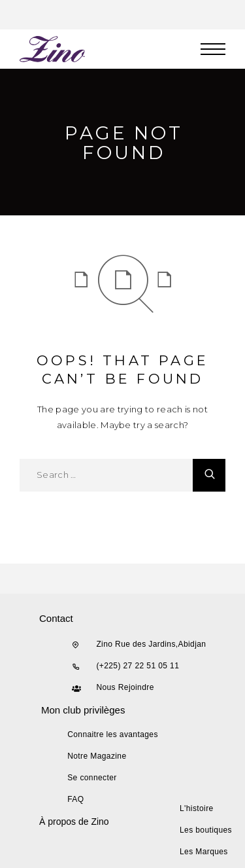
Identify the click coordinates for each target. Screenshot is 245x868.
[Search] (209, 475)
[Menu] (213, 49)
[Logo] (53, 49)
